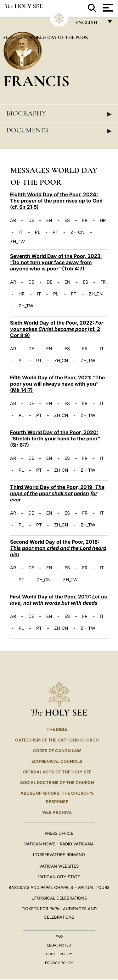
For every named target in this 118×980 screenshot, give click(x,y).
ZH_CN (78, 232)
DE (31, 220)
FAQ (59, 936)
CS (31, 282)
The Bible (57, 729)
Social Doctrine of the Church (57, 782)
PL (38, 232)
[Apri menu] (107, 8)
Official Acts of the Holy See (57, 772)
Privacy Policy (59, 963)
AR (13, 220)
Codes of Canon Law (57, 751)
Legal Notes (59, 945)
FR (85, 220)
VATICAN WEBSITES (59, 866)
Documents (59, 131)
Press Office (59, 833)
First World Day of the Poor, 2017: (59, 600)
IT (21, 232)
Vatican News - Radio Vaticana (59, 844)
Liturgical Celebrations (59, 898)
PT (55, 232)
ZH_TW (17, 242)
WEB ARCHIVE (57, 812)
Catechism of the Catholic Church (57, 740)
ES (67, 220)
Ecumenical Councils (57, 761)
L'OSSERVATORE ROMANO (59, 854)
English (89, 24)
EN (49, 220)
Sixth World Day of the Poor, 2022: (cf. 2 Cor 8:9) (57, 329)
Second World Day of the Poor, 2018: (58, 548)
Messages (15, 37)
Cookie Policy (59, 954)
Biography (59, 114)
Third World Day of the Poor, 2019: (57, 493)
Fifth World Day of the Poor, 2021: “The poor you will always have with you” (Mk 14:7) (57, 384)
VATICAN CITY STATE (59, 877)
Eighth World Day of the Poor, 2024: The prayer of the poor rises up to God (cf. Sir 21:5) (56, 201)
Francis (36, 81)
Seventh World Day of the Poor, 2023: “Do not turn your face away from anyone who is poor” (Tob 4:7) (56, 262)
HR (103, 220)
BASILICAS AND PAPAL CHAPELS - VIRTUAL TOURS (59, 887)
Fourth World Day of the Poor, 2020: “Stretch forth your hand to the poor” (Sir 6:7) (55, 439)
